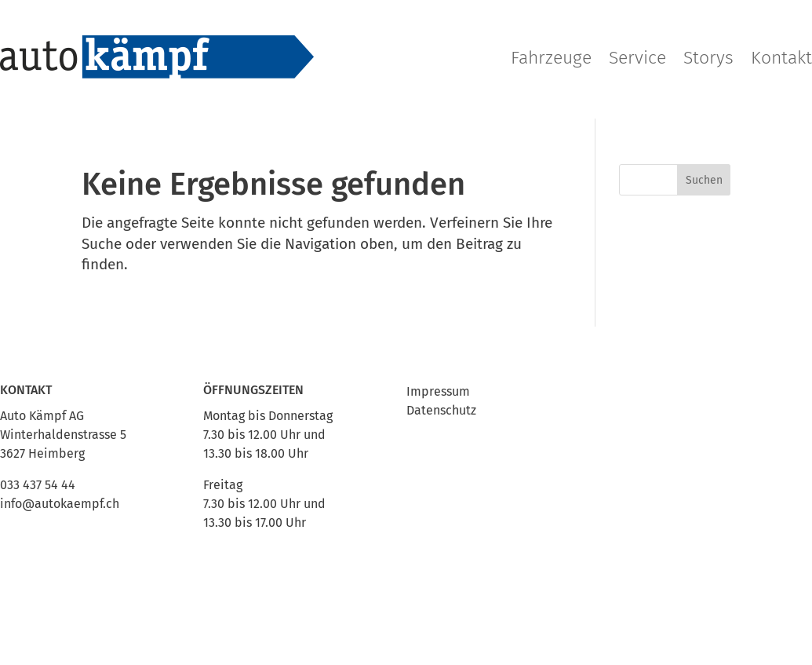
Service (637, 57)
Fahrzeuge (551, 57)
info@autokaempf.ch (60, 504)
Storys (708, 57)
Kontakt (781, 57)
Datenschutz (441, 410)
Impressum (438, 391)
